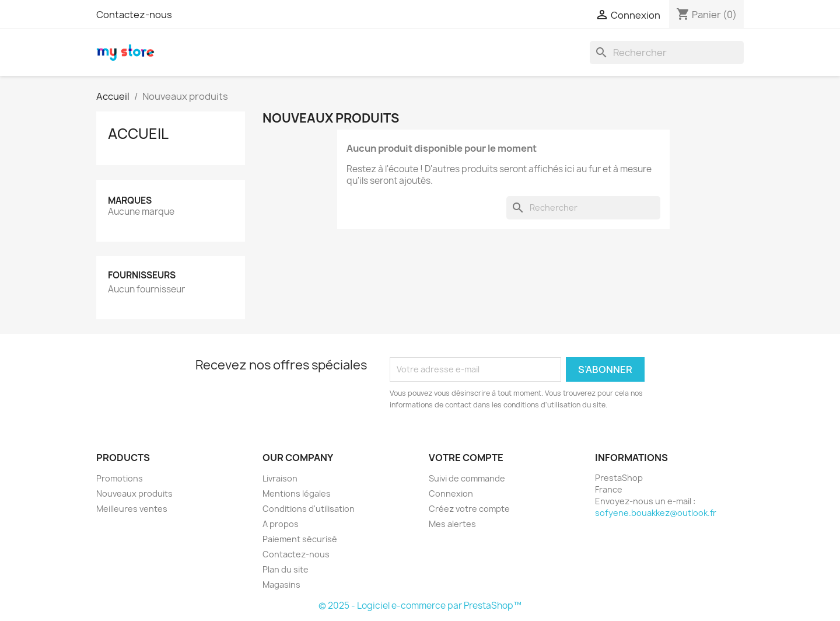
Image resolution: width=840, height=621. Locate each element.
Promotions (120, 478)
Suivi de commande (467, 478)
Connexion (451, 493)
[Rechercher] (667, 53)
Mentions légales (297, 493)
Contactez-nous (134, 15)
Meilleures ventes (132, 509)
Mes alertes (452, 524)
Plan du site (286, 569)
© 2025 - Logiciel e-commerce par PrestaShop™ (420, 606)
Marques (130, 200)
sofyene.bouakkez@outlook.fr (656, 513)
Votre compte (466, 458)
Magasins (281, 585)
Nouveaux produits (134, 493)
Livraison (280, 478)
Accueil (138, 134)
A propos (281, 524)
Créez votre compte (469, 509)
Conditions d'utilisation (309, 509)
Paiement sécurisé (300, 539)
